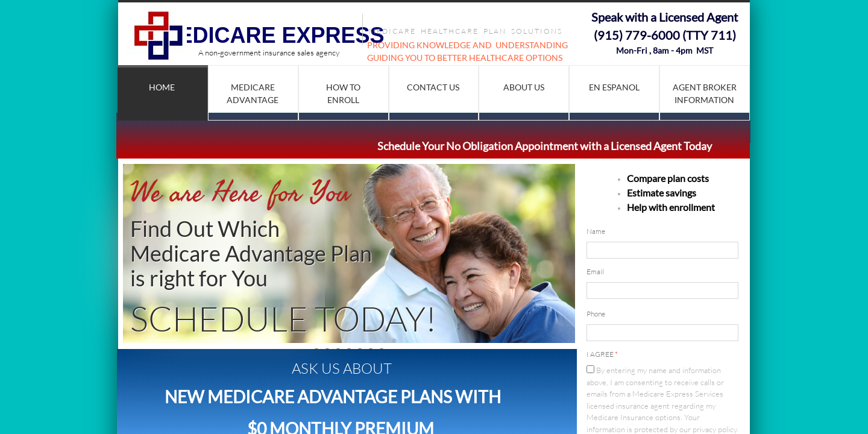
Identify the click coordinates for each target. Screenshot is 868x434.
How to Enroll (343, 93)
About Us (524, 87)
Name (596, 231)
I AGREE (602, 354)
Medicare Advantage (253, 93)
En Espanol (614, 87)
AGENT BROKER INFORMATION (705, 93)
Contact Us (433, 87)
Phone (596, 314)
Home (162, 87)
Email (595, 272)
